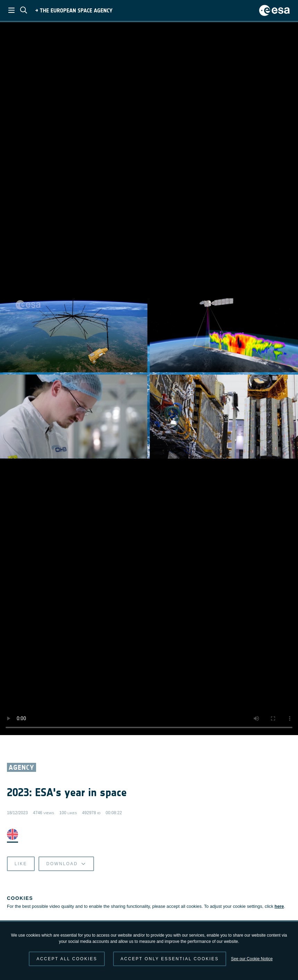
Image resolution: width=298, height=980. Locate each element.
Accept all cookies (67, 959)
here (279, 906)
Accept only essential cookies (170, 959)
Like (21, 864)
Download (66, 864)
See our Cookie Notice (252, 959)
